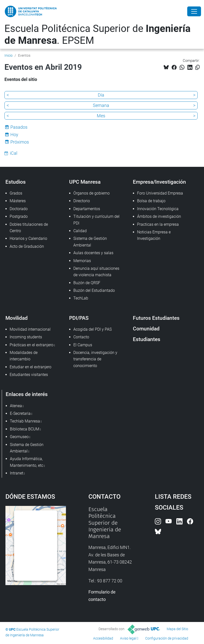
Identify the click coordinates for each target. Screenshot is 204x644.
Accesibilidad (103, 638)
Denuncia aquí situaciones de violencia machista (96, 272)
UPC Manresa (85, 182)
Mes (101, 116)
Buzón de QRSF (87, 283)
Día (101, 95)
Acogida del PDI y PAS (92, 329)
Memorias (82, 261)
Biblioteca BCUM (25, 429)
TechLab (81, 298)
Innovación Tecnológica (158, 209)
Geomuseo (19, 437)
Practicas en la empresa (158, 224)
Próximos (20, 142)
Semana (101, 105)
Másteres (18, 201)
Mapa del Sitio (177, 629)
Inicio (9, 55)
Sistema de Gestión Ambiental (90, 242)
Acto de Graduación (27, 246)
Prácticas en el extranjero (31, 345)
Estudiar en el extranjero (31, 367)
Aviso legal (128, 638)
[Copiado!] (197, 67)
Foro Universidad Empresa (160, 193)
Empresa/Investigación (159, 182)
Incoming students (26, 337)
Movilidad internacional (30, 329)
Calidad (80, 231)
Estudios (16, 182)
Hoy (14, 135)
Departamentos (87, 209)
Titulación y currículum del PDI (96, 220)
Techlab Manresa (25, 421)
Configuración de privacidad (167, 638)
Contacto (81, 337)
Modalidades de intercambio (24, 356)
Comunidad (146, 329)
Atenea (16, 406)
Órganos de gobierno (92, 193)
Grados (16, 193)
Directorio (82, 201)
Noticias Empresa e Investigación (154, 235)
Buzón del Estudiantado (94, 290)
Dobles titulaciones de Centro (29, 228)
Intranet (17, 473)
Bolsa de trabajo (151, 201)
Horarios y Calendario (28, 238)
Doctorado (19, 209)
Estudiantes (147, 339)
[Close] (194, 11)
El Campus (83, 345)
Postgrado (19, 216)
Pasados (19, 127)
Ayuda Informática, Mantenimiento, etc (27, 462)
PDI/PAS (79, 318)
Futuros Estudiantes (156, 318)
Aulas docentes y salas (93, 253)
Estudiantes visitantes (29, 375)
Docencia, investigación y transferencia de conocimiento (95, 359)
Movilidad (17, 318)
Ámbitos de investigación (159, 216)
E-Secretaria (20, 413)
